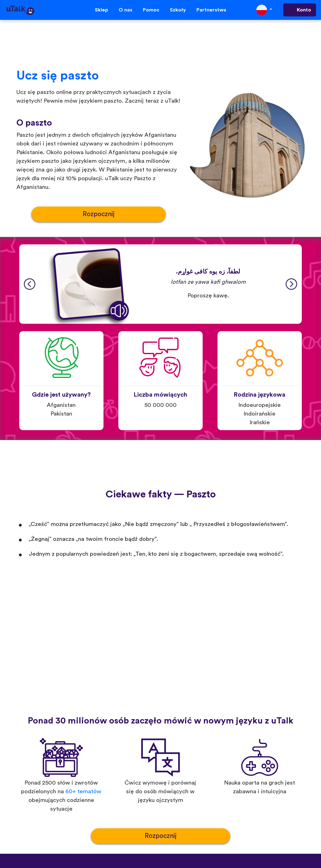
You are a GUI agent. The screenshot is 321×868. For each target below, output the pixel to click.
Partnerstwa (211, 10)
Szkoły (178, 10)
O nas (125, 10)
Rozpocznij (99, 214)
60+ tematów (83, 792)
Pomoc (151, 10)
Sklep (101, 10)
